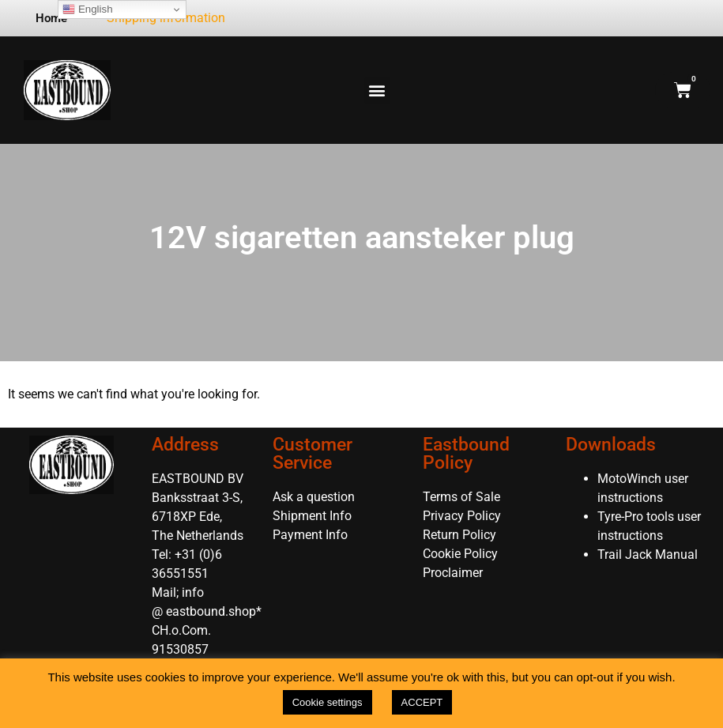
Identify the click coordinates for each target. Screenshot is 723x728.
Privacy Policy (462, 516)
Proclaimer (453, 573)
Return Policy (459, 535)
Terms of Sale (461, 497)
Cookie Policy (460, 554)
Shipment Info (312, 516)
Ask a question (314, 497)
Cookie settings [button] (328, 702)
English (87, 9)
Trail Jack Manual (649, 554)
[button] (377, 91)
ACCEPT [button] (422, 702)
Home (51, 18)
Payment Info (310, 535)
